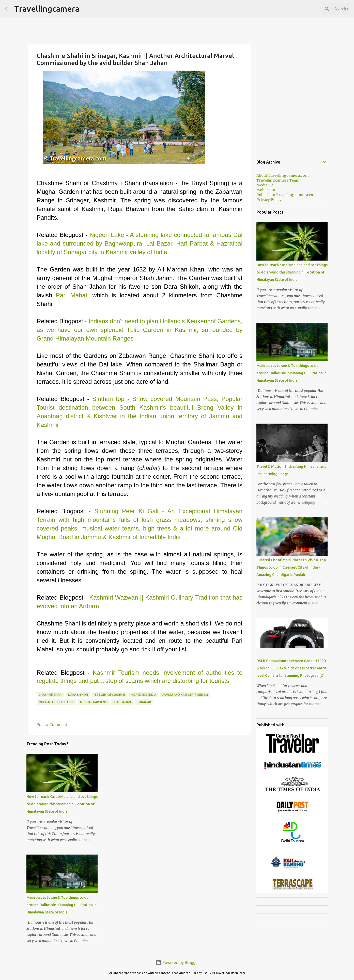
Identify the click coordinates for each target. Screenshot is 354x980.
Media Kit (265, 185)
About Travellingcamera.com (282, 175)
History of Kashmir (109, 695)
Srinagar (144, 702)
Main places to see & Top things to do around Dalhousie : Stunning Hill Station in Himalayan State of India (61, 905)
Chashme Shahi (50, 695)
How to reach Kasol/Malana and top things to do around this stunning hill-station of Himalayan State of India (62, 804)
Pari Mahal (71, 295)
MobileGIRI (266, 190)
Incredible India (144, 695)
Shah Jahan (122, 702)
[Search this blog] (323, 9)
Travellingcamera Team (278, 180)
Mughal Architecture (56, 702)
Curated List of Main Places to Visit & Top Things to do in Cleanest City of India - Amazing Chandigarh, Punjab (291, 567)
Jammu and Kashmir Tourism (185, 695)
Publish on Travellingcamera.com (287, 195)
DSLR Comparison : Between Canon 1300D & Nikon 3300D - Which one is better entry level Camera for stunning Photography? (291, 668)
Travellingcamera (47, 9)
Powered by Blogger (177, 962)
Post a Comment (52, 725)
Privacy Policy (269, 200)
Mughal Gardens (93, 702)
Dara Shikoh (78, 695)
